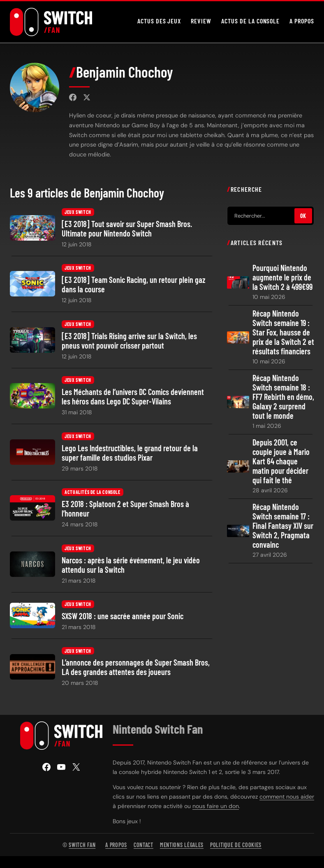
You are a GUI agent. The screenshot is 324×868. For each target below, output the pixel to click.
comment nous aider (287, 797)
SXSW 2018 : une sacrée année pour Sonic (123, 616)
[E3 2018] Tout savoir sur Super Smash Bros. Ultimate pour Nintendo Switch (127, 229)
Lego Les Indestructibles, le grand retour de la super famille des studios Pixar (130, 452)
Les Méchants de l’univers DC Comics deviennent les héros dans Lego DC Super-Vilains (133, 397)
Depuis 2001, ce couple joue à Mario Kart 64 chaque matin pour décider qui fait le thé (281, 461)
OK (303, 216)
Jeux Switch (78, 212)
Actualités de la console (92, 492)
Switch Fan (82, 845)
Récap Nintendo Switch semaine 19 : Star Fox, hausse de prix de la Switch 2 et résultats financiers (283, 332)
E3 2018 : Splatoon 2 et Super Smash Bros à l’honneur (125, 509)
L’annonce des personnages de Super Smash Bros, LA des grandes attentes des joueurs (136, 667)
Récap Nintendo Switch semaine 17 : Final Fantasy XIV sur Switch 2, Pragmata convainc (283, 526)
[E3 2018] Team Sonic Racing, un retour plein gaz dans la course (133, 285)
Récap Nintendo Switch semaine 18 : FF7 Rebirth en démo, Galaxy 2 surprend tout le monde (283, 397)
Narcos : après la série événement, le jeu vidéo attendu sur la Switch (131, 565)
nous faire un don (216, 806)
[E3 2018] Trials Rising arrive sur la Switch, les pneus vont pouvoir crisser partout (129, 340)
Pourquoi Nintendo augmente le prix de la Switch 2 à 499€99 (282, 277)
